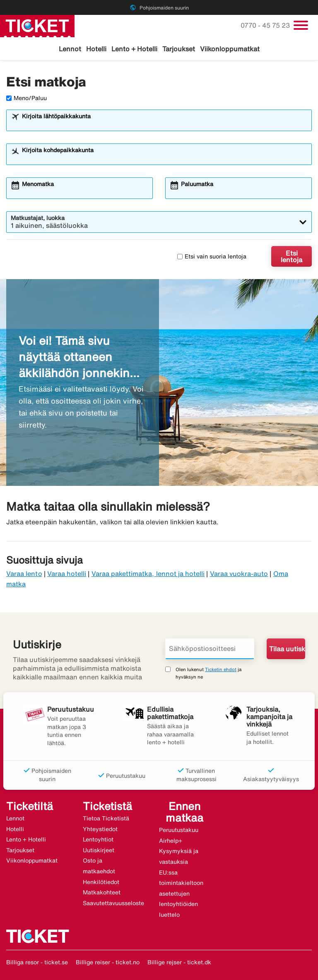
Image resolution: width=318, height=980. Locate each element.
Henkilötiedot (101, 882)
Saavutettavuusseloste (113, 903)
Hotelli (96, 49)
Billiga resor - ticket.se (37, 962)
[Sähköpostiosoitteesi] (210, 649)
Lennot (70, 49)
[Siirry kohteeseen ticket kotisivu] (37, 25)
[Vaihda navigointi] (301, 25)
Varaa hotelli (67, 574)
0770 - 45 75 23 (266, 25)
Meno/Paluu (26, 98)
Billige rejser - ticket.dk (179, 962)
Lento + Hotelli (134, 49)
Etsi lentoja (291, 256)
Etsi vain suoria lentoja (212, 256)
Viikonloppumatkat (230, 49)
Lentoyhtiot (98, 839)
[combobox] (164, 124)
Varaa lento (24, 574)
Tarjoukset (179, 49)
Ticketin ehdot (221, 669)
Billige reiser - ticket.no (108, 962)
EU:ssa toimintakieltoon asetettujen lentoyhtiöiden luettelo (181, 894)
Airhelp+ (171, 841)
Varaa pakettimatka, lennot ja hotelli (148, 574)
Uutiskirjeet (99, 850)
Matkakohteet (102, 892)
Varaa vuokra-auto (239, 574)
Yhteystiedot (100, 829)
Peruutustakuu (179, 830)
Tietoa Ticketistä (106, 818)
